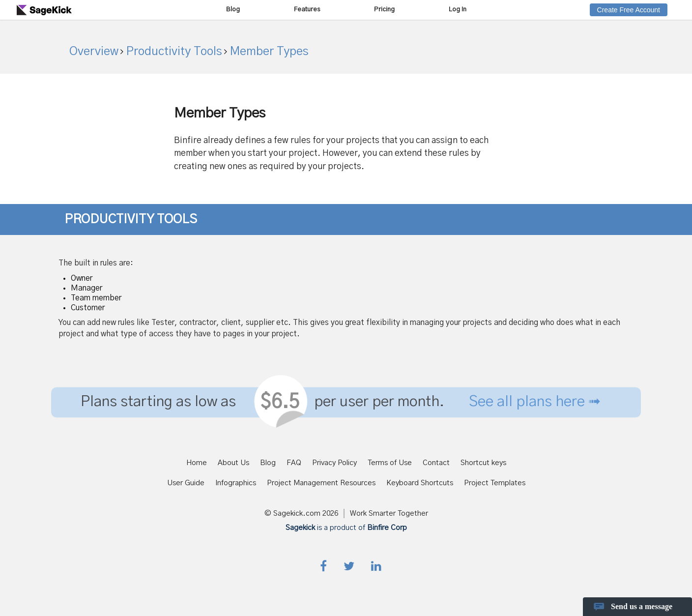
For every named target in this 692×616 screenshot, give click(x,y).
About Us (233, 463)
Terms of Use (390, 463)
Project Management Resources (321, 483)
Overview (94, 52)
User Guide (186, 483)
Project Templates (495, 483)
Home (197, 463)
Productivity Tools (173, 52)
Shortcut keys (483, 463)
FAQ (294, 463)
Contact (436, 463)
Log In (458, 10)
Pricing (384, 10)
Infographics (236, 483)
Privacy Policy (334, 463)
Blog (233, 10)
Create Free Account (629, 10)
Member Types (268, 52)
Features (307, 10)
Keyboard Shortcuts (420, 483)
